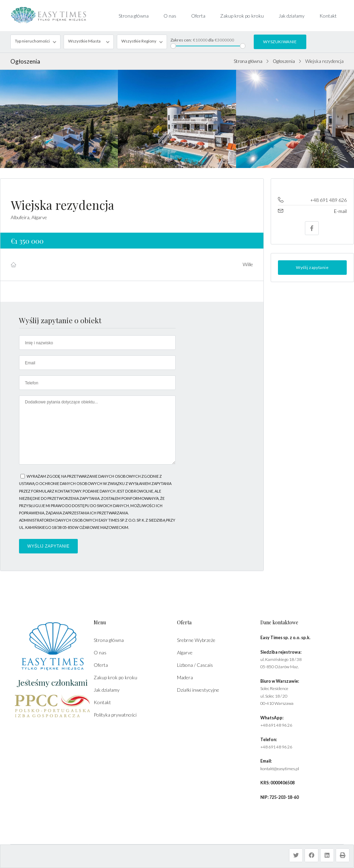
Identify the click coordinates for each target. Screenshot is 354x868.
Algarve (185, 652)
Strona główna (134, 16)
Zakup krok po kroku (242, 16)
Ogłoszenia (284, 61)
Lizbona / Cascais (195, 665)
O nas (170, 16)
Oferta (198, 16)
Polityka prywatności (115, 715)
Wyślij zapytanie (312, 267)
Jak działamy (292, 16)
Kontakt (328, 16)
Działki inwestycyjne (198, 690)
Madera (185, 677)
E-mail (340, 211)
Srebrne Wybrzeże (196, 640)
